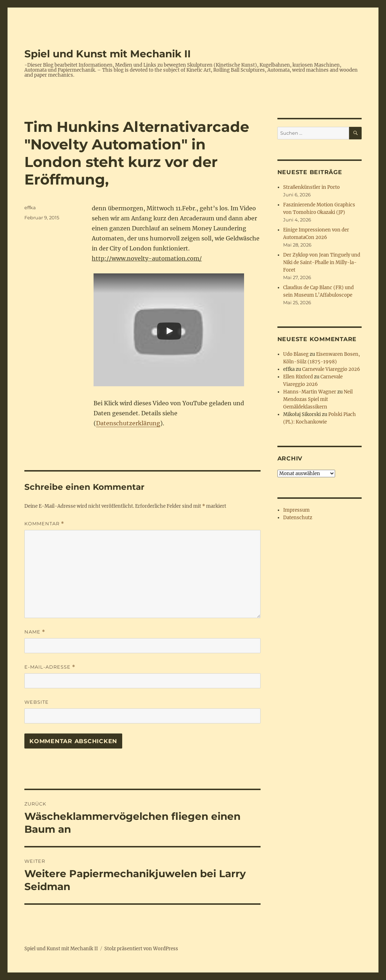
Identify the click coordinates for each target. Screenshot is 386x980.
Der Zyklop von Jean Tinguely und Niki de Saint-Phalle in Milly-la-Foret (322, 262)
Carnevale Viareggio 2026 (331, 369)
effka (30, 207)
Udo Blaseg (296, 354)
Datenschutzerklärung (128, 423)
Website (37, 702)
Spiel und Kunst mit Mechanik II (108, 54)
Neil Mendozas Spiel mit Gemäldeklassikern (318, 399)
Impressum (296, 510)
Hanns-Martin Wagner (310, 392)
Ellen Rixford (298, 377)
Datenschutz (298, 518)
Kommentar (44, 524)
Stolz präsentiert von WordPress (141, 949)
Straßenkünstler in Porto (311, 187)
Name (35, 632)
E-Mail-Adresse (50, 667)
